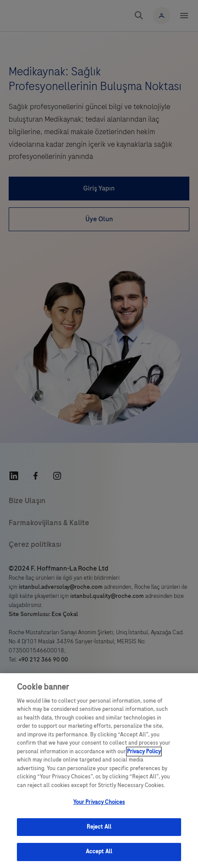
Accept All (99, 852)
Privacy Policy (144, 752)
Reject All (99, 827)
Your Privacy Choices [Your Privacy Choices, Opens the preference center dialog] (99, 802)
